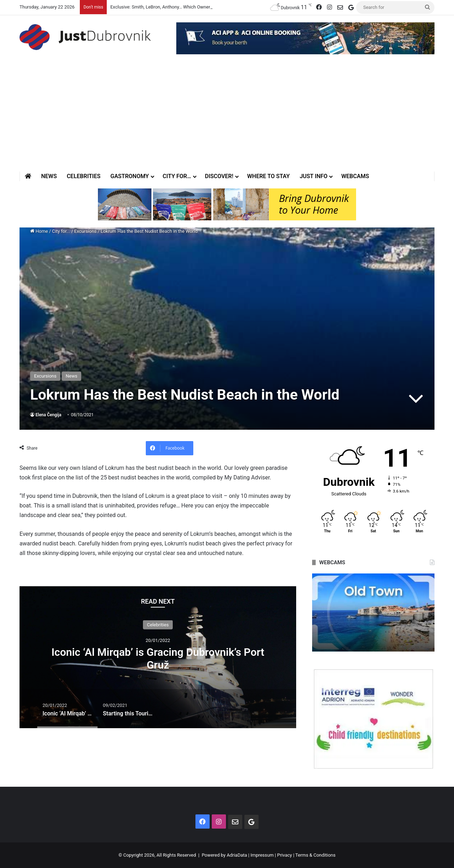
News (49, 176)
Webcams (355, 176)
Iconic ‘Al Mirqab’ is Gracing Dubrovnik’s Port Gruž (158, 658)
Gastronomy (129, 176)
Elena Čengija (48, 415)
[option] (158, 657)
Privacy (284, 855)
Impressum (262, 855)
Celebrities (84, 176)
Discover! (219, 176)
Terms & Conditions (315, 855)
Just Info (314, 176)
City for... (61, 231)
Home (39, 231)
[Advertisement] (227, 118)
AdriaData (237, 855)
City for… (177, 176)
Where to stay (268, 176)
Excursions (85, 231)
